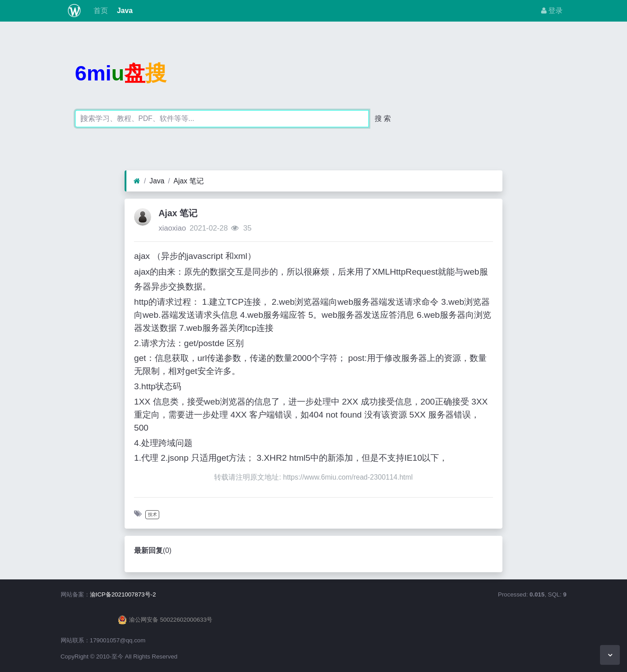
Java (124, 11)
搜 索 (383, 118)
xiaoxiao (172, 228)
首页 (99, 11)
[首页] (137, 181)
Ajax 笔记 (189, 181)
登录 (552, 11)
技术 (152, 514)
